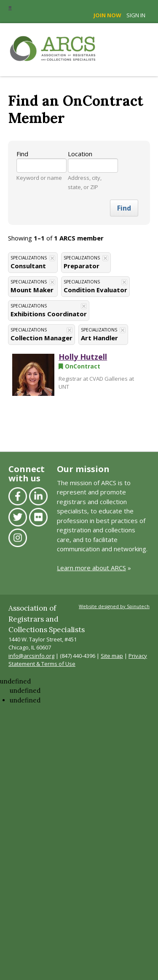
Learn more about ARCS (91, 568)
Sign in (136, 15)
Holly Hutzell (83, 357)
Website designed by (114, 606)
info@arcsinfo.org (31, 656)
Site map (112, 656)
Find (22, 154)
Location (80, 154)
